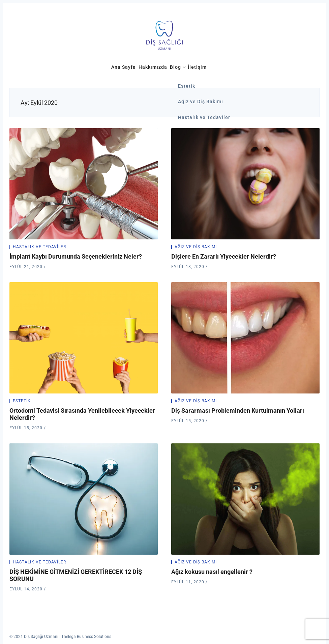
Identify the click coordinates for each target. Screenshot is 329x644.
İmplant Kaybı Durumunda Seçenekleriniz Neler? (76, 256)
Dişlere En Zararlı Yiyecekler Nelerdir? (224, 256)
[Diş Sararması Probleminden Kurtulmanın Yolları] (245, 338)
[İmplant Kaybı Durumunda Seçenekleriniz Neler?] (84, 184)
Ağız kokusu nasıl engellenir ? (212, 572)
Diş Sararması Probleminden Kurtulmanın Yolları (238, 411)
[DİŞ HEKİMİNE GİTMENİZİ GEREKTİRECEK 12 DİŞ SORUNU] (84, 499)
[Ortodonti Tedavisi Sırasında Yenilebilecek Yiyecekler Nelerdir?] (84, 338)
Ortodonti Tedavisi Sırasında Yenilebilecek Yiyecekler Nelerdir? (82, 414)
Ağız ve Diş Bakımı (196, 247)
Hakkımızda (153, 67)
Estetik (22, 401)
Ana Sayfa (124, 67)
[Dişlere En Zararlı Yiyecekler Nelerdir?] (245, 184)
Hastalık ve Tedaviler (39, 247)
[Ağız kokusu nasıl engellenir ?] (245, 499)
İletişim (197, 67)
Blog (175, 67)
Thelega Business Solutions (86, 637)
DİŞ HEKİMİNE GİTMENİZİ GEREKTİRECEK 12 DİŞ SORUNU (76, 575)
